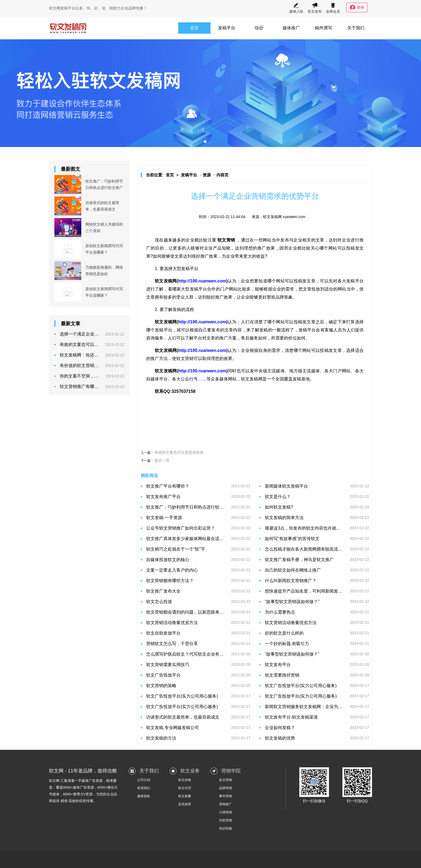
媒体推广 (291, 28)
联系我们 (144, 788)
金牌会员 (333, 8)
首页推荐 (185, 804)
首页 (194, 28)
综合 (259, 28)
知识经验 (226, 828)
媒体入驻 (296, 8)
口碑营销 (226, 812)
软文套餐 (185, 796)
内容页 (222, 175)
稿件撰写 (324, 28)
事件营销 (226, 796)
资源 (207, 175)
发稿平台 (227, 28)
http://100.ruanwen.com (202, 281)
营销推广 (226, 804)
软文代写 (185, 788)
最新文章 (71, 324)
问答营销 (226, 820)
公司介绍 (144, 780)
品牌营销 (226, 788)
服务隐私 (144, 796)
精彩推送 (149, 476)
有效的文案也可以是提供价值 (179, 452)
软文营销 (226, 780)
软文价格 (185, 780)
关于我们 (356, 28)
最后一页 (162, 460)
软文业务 (190, 771)
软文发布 (315, 8)
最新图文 (71, 169)
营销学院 (231, 771)
